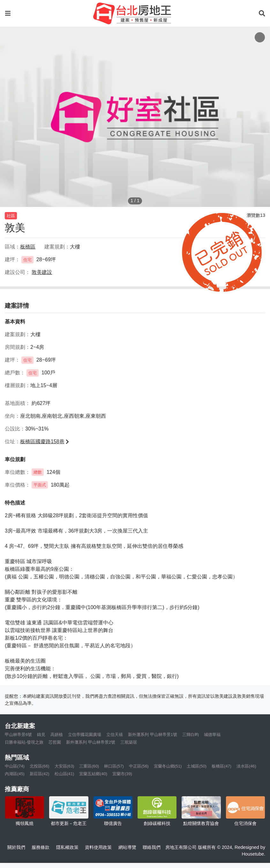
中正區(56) (139, 766)
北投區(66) (40, 766)
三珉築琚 (129, 742)
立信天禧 (115, 735)
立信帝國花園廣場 (85, 735)
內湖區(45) (15, 774)
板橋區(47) (221, 766)
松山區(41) (64, 774)
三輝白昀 (191, 735)
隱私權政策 (67, 847)
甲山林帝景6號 (18, 735)
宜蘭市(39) (122, 774)
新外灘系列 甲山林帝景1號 (153, 735)
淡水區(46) (246, 766)
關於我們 (16, 847)
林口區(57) (114, 766)
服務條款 (41, 847)
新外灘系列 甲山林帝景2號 (91, 742)
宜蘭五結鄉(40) (93, 774)
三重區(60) (89, 766)
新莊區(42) (40, 774)
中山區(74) (15, 766)
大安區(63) (64, 766)
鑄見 (41, 735)
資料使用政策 (98, 847)
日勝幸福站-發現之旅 (24, 742)
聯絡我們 (152, 847)
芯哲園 (55, 742)
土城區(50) (197, 766)
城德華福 (212, 735)
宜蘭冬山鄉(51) (168, 766)
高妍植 (57, 735)
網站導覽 (127, 847)
